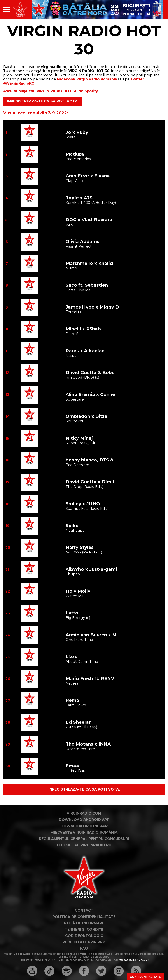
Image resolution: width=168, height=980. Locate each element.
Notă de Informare (84, 923)
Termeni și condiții (84, 929)
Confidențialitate (145, 977)
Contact (84, 910)
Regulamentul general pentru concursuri (84, 839)
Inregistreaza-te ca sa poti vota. (43, 101)
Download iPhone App (84, 826)
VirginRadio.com (84, 813)
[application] (154, 9)
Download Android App (84, 820)
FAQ (84, 948)
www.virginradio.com (134, 960)
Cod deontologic (84, 936)
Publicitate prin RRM (84, 942)
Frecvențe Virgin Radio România (84, 832)
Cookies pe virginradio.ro (84, 845)
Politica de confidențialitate (84, 917)
